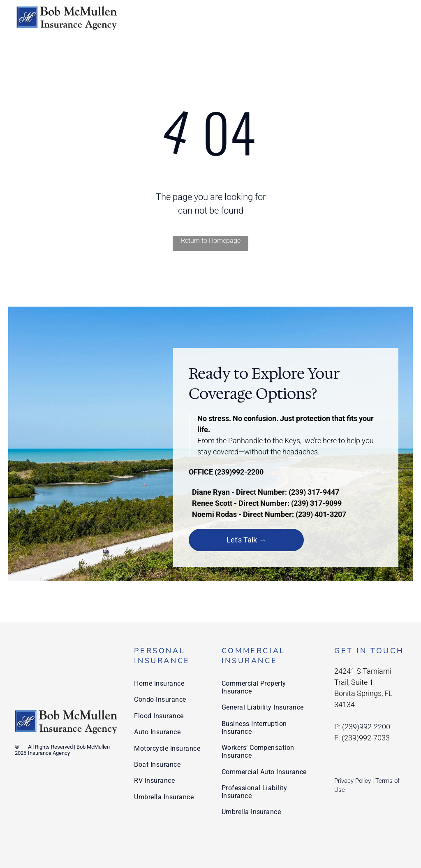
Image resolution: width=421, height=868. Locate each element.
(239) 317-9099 (316, 503)
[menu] (403, 18)
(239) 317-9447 (314, 492)
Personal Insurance (162, 656)
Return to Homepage (211, 241)
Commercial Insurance (253, 656)
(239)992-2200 (239, 472)
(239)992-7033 (366, 738)
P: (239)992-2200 (362, 727)
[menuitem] (169, 683)
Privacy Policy (353, 781)
